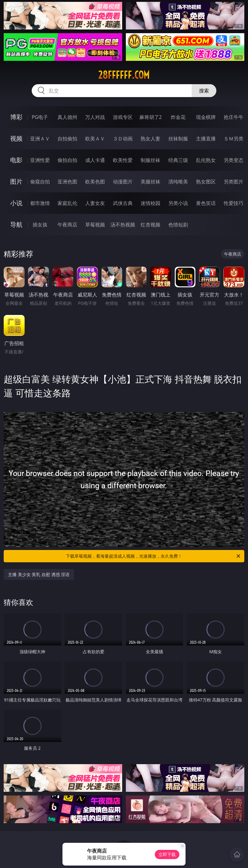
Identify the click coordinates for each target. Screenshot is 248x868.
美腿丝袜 (150, 182)
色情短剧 (178, 225)
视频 (16, 138)
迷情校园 (150, 203)
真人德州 (67, 117)
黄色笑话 (206, 203)
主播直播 (206, 139)
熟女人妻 (150, 139)
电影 (16, 160)
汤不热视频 (123, 225)
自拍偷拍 (67, 139)
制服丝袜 (150, 160)
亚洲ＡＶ (40, 139)
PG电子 (40, 117)
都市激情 (40, 203)
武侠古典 (123, 203)
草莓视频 (95, 225)
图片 (16, 181)
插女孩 (40, 225)
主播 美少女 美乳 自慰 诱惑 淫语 (39, 574)
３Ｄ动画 (123, 139)
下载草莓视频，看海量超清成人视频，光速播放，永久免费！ (154, 556)
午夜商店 (67, 225)
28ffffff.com (124, 75)
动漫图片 (123, 182)
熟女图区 (206, 182)
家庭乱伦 (67, 203)
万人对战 (95, 117)
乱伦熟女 (206, 160)
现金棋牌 (206, 117)
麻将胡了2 (151, 117)
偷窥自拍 (40, 182)
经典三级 (178, 160)
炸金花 (178, 117)
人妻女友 (95, 203)
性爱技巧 (234, 203)
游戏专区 (123, 117)
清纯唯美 (178, 182)
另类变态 (234, 160)
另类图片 (234, 182)
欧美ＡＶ (95, 139)
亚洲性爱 (40, 160)
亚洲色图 (67, 182)
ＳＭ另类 (234, 139)
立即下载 (167, 854)
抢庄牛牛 (234, 117)
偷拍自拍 (67, 160)
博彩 (16, 117)
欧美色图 (95, 182)
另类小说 (178, 203)
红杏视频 (150, 225)
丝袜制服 (178, 139)
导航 (16, 224)
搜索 (204, 91)
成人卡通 (95, 160)
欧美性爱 (123, 160)
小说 (16, 203)
